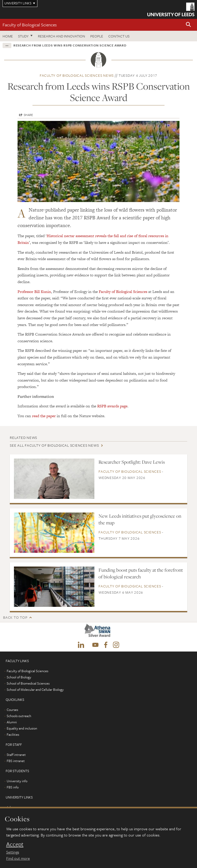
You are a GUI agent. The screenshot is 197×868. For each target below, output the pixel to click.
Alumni (12, 722)
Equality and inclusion (22, 728)
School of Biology (19, 677)
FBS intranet (16, 761)
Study (23, 36)
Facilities (13, 734)
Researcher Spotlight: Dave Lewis (132, 462)
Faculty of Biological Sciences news (77, 75)
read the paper (44, 416)
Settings (13, 852)
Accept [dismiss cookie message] (15, 844)
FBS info (13, 787)
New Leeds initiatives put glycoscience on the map (140, 519)
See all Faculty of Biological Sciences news (54, 445)
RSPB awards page (112, 406)
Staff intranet (16, 755)
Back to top (15, 617)
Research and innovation (61, 36)
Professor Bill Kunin (34, 292)
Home (8, 36)
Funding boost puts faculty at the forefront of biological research (141, 573)
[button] (188, 25)
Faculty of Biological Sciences (30, 25)
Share (28, 115)
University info (17, 781)
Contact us (119, 36)
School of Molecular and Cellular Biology (35, 689)
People (97, 36)
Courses (12, 710)
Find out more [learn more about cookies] (18, 858)
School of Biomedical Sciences (28, 683)
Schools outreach (19, 716)
